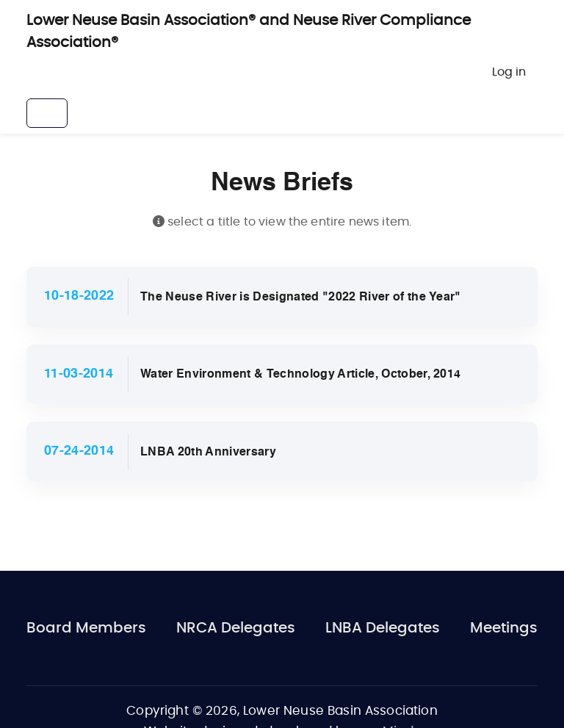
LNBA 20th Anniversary (208, 453)
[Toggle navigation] (47, 113)
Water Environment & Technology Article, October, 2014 (301, 375)
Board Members (86, 628)
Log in (509, 72)
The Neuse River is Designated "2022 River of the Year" (301, 298)
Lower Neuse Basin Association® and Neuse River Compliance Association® (249, 32)
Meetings (504, 628)
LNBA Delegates (383, 628)
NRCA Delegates (236, 628)
